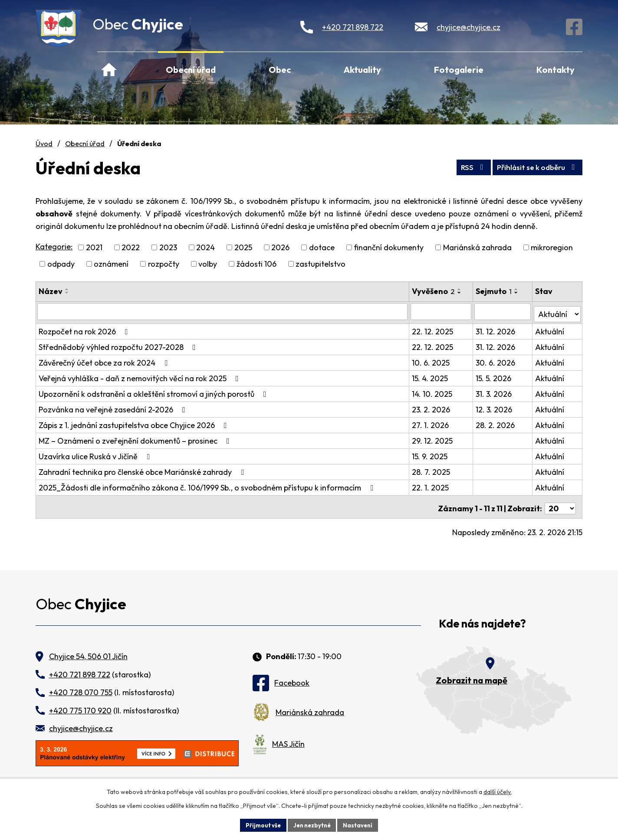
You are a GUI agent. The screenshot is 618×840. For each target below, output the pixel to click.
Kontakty (556, 70)
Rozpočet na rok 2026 (85, 329)
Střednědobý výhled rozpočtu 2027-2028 (119, 345)
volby (208, 264)
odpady (61, 264)
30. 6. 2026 (497, 360)
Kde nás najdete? (482, 618)
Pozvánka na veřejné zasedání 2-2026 (114, 407)
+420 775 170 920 (80, 705)
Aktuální (550, 329)
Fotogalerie (459, 70)
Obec (280, 70)
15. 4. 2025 (431, 376)
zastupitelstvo (321, 264)
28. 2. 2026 (496, 423)
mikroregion (552, 247)
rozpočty (164, 264)
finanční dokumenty (389, 247)
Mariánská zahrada (477, 247)
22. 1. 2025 (431, 485)
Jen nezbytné (312, 824)
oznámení (111, 264)
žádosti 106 (256, 264)
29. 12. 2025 (433, 438)
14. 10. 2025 (433, 391)
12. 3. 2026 (495, 407)
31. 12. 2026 (497, 329)
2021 (94, 247)
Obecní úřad (191, 70)
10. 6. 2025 (432, 360)
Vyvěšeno (434, 291)
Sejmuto (495, 291)
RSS (462, 166)
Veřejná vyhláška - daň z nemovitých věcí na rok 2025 (140, 376)
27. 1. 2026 (431, 423)
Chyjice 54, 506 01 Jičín (88, 651)
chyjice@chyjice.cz (468, 27)
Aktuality (362, 70)
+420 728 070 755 (81, 687)
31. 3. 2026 (495, 391)
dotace (322, 247)
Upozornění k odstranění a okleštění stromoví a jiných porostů (154, 391)
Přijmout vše (260, 824)
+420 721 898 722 (353, 27)
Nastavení (361, 824)
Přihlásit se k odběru (533, 166)
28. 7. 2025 (432, 469)
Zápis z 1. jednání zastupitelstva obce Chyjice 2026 (135, 423)
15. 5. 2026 (495, 376)
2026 (280, 247)
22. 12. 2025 (433, 329)
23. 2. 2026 (432, 407)
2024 (205, 247)
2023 (168, 247)
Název (51, 291)
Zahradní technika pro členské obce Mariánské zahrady (143, 469)
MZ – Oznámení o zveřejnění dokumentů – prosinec (136, 438)
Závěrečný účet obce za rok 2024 (105, 360)
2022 (131, 247)
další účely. (498, 791)
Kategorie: (54, 247)
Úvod (109, 69)
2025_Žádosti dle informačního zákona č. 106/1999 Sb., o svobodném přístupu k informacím (208, 485)
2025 (243, 247)
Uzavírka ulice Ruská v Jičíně (96, 454)
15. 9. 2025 (431, 454)
